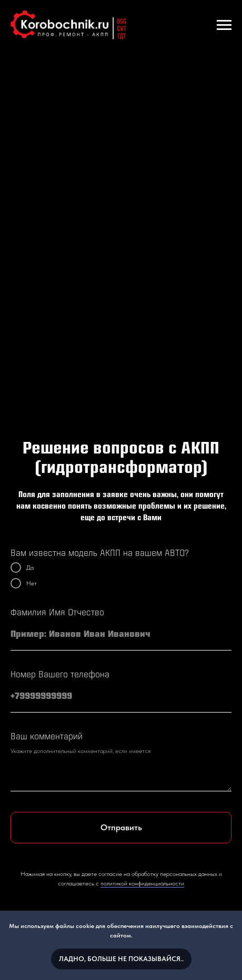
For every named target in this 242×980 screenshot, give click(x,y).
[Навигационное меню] (224, 25)
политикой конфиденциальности (142, 883)
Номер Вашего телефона (60, 675)
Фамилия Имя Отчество (57, 613)
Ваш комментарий (47, 737)
